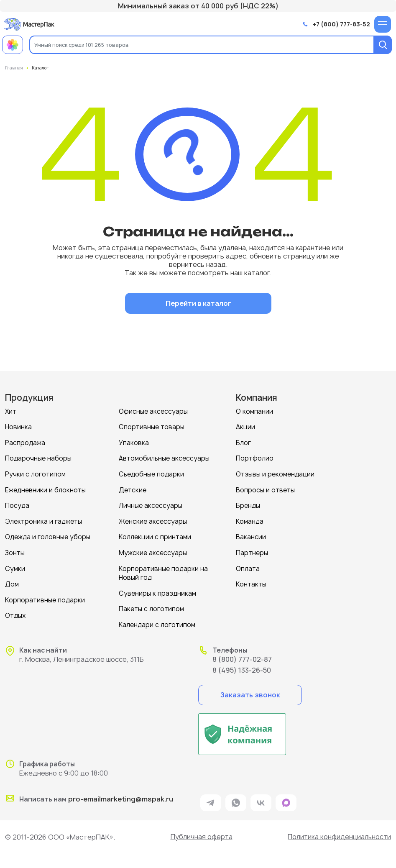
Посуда (17, 504)
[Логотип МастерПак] (29, 24)
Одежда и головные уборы (48, 535)
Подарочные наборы (38, 457)
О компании (254, 411)
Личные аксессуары (151, 504)
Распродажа (25, 442)
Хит (11, 411)
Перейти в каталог (198, 303)
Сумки (15, 566)
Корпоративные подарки (45, 597)
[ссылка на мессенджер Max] (286, 799)
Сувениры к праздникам (157, 590)
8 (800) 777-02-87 (242, 655)
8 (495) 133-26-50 (242, 666)
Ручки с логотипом (35, 473)
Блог (243, 442)
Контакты (251, 581)
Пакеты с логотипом (151, 606)
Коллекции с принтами (155, 535)
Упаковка (134, 442)
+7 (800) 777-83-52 (341, 24)
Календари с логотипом (157, 621)
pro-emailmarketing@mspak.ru (121, 795)
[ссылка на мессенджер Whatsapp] (236, 799)
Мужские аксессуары (153, 550)
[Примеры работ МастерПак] (13, 45)
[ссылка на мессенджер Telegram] (211, 799)
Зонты (15, 550)
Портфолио (255, 457)
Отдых (15, 612)
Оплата (248, 566)
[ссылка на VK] (261, 799)
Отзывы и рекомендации (275, 473)
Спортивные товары (152, 426)
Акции (245, 426)
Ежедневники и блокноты (45, 488)
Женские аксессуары (153, 519)
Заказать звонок (250, 691)
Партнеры (252, 550)
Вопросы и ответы (265, 488)
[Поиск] (383, 45)
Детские (133, 488)
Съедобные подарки (151, 473)
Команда (250, 519)
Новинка (18, 426)
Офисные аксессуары (153, 411)
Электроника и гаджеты (43, 519)
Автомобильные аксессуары (164, 457)
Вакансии (251, 535)
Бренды (248, 504)
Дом (12, 581)
